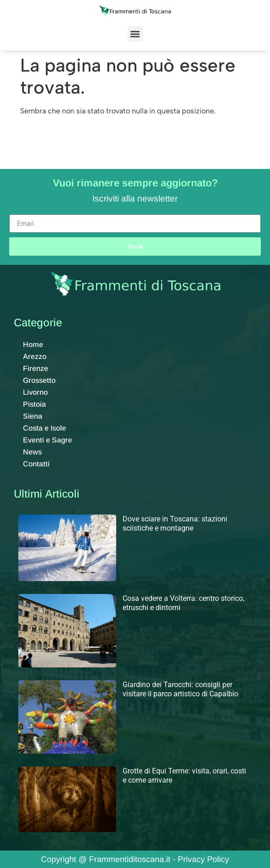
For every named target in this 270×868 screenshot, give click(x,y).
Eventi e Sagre (48, 440)
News (32, 452)
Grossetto (39, 380)
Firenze (36, 368)
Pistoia (34, 404)
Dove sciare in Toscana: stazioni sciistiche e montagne (175, 523)
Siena (33, 416)
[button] (135, 34)
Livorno (35, 392)
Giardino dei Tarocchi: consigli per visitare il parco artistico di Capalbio (180, 689)
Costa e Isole (45, 428)
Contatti (36, 464)
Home (33, 344)
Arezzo (35, 356)
